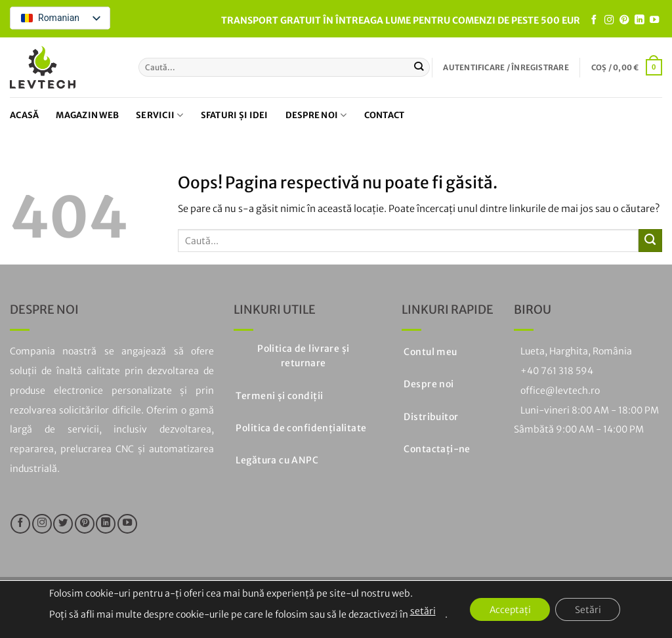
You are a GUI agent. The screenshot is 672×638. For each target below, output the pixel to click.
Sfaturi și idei (235, 115)
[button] (506, 68)
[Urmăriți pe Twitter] (63, 524)
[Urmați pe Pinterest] (624, 20)
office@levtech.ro (560, 391)
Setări (589, 610)
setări (422, 611)
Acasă (24, 115)
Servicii (160, 115)
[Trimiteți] (419, 67)
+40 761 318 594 (557, 371)
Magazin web (87, 115)
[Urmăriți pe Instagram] (609, 20)
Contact (385, 115)
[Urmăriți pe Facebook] (594, 20)
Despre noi (316, 115)
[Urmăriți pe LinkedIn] (639, 20)
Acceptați (510, 610)
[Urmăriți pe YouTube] (654, 20)
